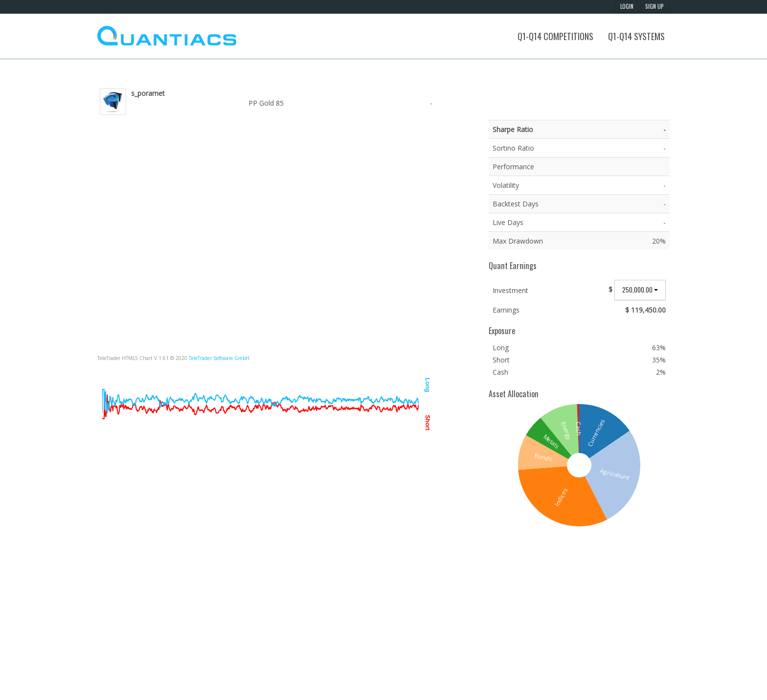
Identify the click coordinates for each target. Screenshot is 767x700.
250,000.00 (640, 290)
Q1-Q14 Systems (636, 36)
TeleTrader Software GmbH (219, 358)
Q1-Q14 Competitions (555, 36)
